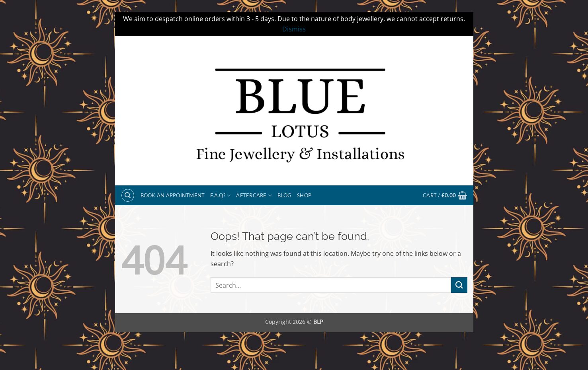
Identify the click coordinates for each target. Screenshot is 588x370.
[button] (445, 195)
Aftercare (254, 196)
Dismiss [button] (294, 29)
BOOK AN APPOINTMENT (173, 195)
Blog (284, 195)
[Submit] (459, 285)
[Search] (128, 195)
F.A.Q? (220, 196)
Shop (304, 195)
